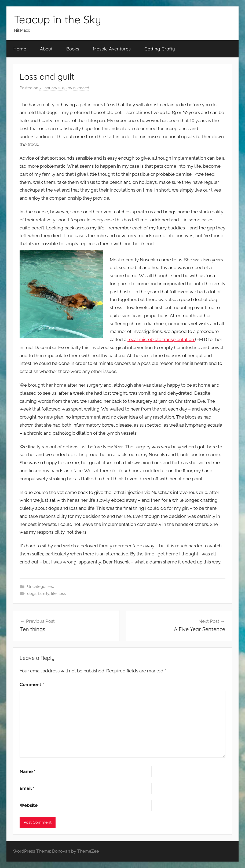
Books (73, 49)
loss (62, 594)
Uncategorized (41, 587)
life (54, 594)
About (46, 49)
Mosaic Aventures (112, 49)
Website (29, 805)
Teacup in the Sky (58, 19)
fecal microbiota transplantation (161, 339)
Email (27, 788)
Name (28, 771)
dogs (32, 594)
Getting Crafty (160, 49)
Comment (32, 684)
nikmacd (81, 88)
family (44, 594)
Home (20, 49)
